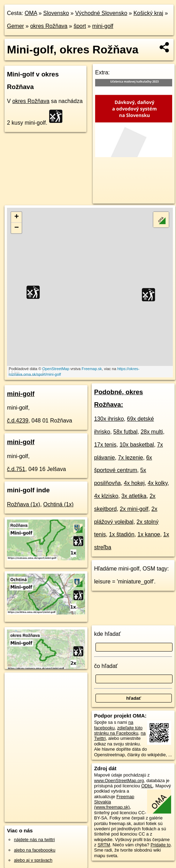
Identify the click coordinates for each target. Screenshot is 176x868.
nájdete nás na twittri (34, 840)
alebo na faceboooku (35, 850)
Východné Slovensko (101, 13)
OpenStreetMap (56, 369)
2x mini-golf (134, 509)
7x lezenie (130, 458)
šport (80, 26)
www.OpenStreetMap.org (119, 781)
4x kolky (158, 483)
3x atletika (134, 496)
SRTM (104, 845)
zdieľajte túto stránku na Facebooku (118, 730)
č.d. (18, 421)
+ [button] (17, 217)
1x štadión (122, 534)
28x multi (152, 432)
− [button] (17, 228)
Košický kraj (148, 13)
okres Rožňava (49, 26)
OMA (31, 13)
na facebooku (114, 725)
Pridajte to (161, 845)
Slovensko (56, 13)
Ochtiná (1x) (58, 504)
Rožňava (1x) (24, 504)
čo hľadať (106, 666)
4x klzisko (106, 496)
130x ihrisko (109, 419)
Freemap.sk (92, 369)
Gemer (16, 26)
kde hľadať (108, 634)
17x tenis (105, 445)
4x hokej (134, 483)
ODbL (147, 786)
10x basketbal (137, 445)
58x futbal (125, 432)
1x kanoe (149, 534)
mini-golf (103, 26)
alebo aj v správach (33, 860)
